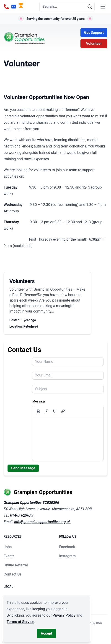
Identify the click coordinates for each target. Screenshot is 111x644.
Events (9, 556)
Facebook (67, 547)
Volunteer (94, 43)
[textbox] (68, 439)
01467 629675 (22, 515)
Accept (46, 633)
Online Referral (16, 565)
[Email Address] (14, 7)
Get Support (94, 33)
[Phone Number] (6, 7)
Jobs (8, 547)
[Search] (91, 7)
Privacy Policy (64, 615)
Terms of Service (20, 622)
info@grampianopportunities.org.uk (42, 522)
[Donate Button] (21, 7)
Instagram (68, 556)
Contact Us (13, 574)
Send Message (23, 468)
